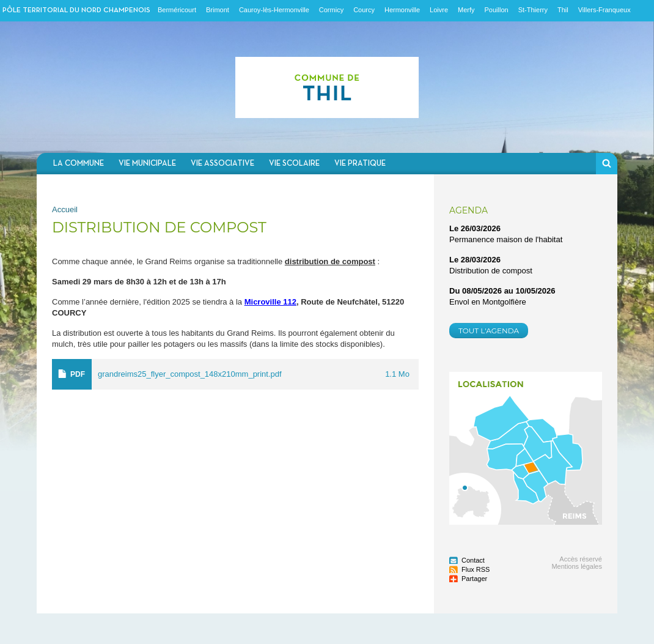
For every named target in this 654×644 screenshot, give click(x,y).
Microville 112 (270, 302)
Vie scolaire (294, 164)
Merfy (466, 10)
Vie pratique (360, 164)
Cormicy (331, 10)
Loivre (439, 10)
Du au (502, 291)
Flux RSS (476, 569)
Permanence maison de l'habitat (506, 239)
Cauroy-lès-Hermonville (274, 10)
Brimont (218, 10)
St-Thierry (533, 10)
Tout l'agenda (489, 331)
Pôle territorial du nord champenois (76, 10)
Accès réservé (581, 559)
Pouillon (497, 10)
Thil (563, 10)
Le (475, 228)
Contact (473, 560)
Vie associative (222, 164)
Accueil (65, 209)
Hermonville (402, 10)
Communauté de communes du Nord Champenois (327, 87)
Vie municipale (147, 164)
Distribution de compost (491, 271)
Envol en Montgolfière (488, 302)
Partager (474, 579)
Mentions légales (577, 566)
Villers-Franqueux (604, 10)
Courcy (364, 10)
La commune (79, 164)
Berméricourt (177, 10)
